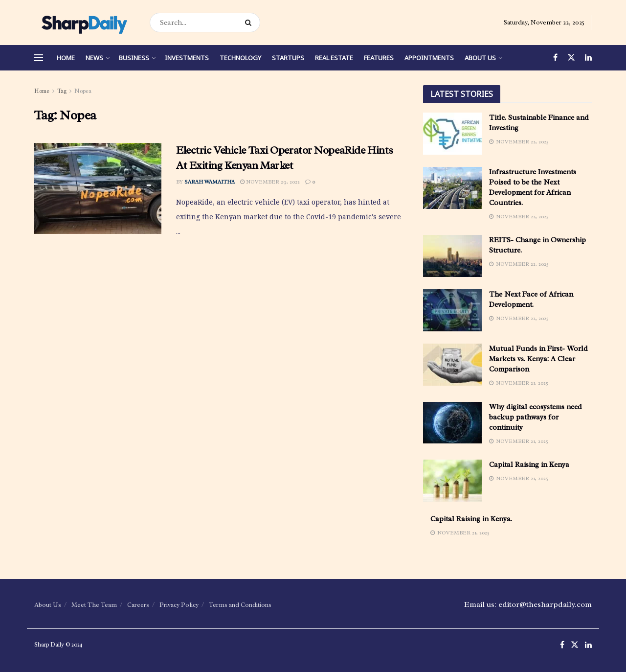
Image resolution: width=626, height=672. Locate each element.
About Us (480, 58)
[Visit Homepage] (83, 23)
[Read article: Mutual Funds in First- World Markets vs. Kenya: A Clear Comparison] (452, 365)
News (94, 58)
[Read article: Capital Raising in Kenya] (452, 481)
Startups (288, 58)
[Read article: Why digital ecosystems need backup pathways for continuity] (452, 423)
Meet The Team (94, 605)
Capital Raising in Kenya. (471, 519)
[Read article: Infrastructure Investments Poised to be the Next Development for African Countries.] (452, 188)
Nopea (83, 91)
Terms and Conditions (240, 605)
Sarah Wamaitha (210, 182)
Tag (62, 91)
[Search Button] (250, 23)
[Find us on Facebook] (555, 58)
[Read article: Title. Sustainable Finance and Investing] (452, 134)
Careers (138, 605)
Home (66, 58)
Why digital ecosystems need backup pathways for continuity (536, 417)
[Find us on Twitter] (571, 58)
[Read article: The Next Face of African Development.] (452, 310)
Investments (187, 58)
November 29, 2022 (270, 182)
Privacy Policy (179, 605)
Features (379, 58)
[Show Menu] (39, 58)
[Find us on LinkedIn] (588, 58)
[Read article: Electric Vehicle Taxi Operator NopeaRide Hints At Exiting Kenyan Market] (98, 188)
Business (134, 58)
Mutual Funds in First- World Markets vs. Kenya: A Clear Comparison (538, 359)
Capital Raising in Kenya (529, 465)
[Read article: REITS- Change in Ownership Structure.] (452, 256)
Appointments (429, 58)
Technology (240, 58)
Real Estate (334, 58)
